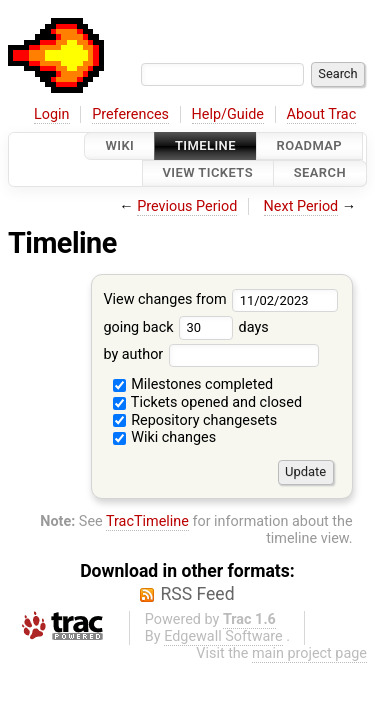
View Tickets (208, 173)
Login (52, 114)
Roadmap (310, 145)
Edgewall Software (223, 636)
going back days (185, 327)
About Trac (322, 114)
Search (320, 173)
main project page (309, 653)
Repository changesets (195, 420)
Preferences (130, 114)
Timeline (205, 145)
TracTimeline (147, 521)
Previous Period (187, 206)
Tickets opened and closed (207, 402)
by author (210, 354)
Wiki (119, 145)
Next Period (301, 206)
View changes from (220, 299)
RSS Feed (197, 594)
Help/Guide (228, 114)
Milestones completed (193, 384)
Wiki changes (165, 437)
